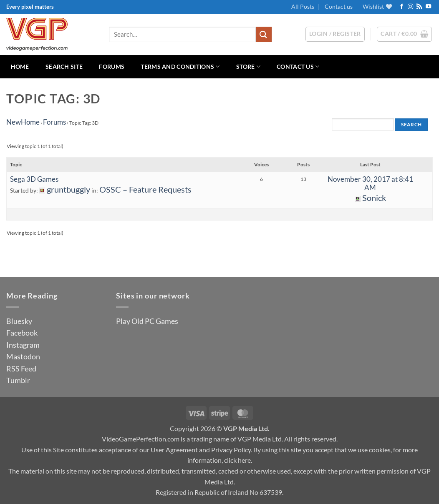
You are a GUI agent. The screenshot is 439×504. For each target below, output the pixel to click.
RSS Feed (21, 369)
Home (20, 66)
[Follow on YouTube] (428, 7)
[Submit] (264, 34)
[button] (404, 34)
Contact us (339, 6)
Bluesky (19, 321)
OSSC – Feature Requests (145, 189)
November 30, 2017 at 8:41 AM (370, 183)
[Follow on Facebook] (402, 7)
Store (248, 66)
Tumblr (18, 380)
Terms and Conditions (180, 66)
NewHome (23, 122)
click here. (238, 460)
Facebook (22, 333)
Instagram (23, 345)
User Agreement (174, 450)
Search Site (64, 66)
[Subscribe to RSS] (419, 7)
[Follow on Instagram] (410, 7)
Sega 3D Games (34, 179)
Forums (112, 66)
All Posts (303, 6)
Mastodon (23, 356)
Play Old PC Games (147, 321)
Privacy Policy (231, 450)
